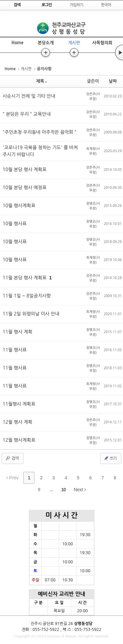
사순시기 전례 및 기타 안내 (29, 96)
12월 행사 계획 (18, 422)
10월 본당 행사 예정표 (25, 188)
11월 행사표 (15, 350)
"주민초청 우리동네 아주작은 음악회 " (40, 132)
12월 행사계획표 (19, 440)
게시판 (74, 43)
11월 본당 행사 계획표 (25, 278)
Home (17, 43)
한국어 (106, 5)
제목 (41, 81)
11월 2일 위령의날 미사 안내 (31, 314)
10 (64, 490)
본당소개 (46, 43)
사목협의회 (102, 43)
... (51, 490)
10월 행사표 (15, 224)
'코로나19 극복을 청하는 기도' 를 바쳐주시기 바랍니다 (40, 151)
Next (80, 490)
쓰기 (110, 458)
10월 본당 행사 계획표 (25, 170)
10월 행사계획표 (19, 206)
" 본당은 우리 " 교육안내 (27, 114)
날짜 (113, 81)
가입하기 (76, 5)
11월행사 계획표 (19, 404)
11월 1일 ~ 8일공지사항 (27, 296)
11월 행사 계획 (18, 332)
